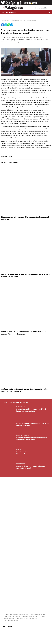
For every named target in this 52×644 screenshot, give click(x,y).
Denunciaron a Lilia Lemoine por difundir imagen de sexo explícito (31, 410)
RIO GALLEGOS (20, 421)
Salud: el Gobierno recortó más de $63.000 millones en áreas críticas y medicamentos (23, 333)
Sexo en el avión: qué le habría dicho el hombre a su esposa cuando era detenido (25, 275)
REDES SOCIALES (21, 407)
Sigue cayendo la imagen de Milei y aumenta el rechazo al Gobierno (25, 218)
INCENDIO (19, 450)
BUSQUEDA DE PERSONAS (23, 435)
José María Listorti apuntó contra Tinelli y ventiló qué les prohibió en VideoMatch (25, 390)
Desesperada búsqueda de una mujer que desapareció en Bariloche (32, 439)
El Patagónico (5, 20)
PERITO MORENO (21, 464)
